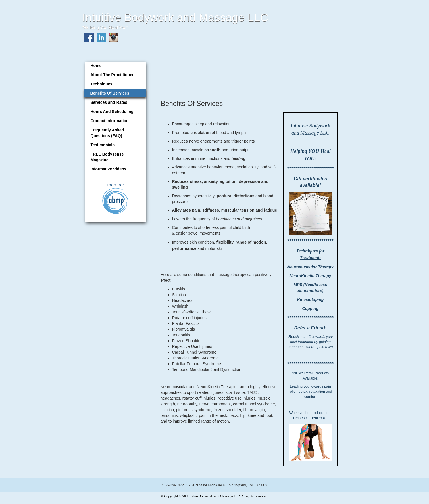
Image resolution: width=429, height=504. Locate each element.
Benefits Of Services (110, 93)
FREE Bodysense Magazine (107, 157)
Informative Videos (108, 169)
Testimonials (103, 145)
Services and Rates (109, 102)
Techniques (102, 84)
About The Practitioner (112, 75)
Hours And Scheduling (112, 112)
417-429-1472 (173, 485)
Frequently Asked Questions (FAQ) (107, 133)
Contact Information (110, 121)
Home (96, 66)
